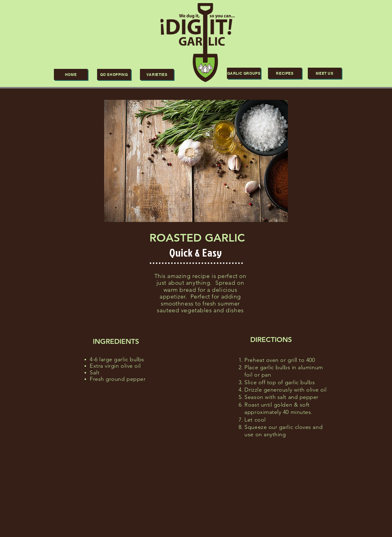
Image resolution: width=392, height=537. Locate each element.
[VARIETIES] (157, 74)
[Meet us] (325, 73)
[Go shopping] (114, 74)
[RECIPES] (285, 73)
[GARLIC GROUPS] (244, 73)
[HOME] (71, 74)
